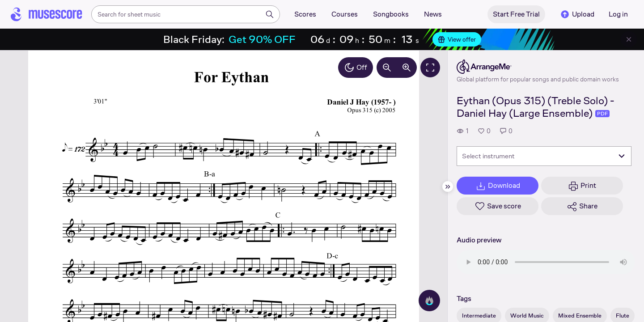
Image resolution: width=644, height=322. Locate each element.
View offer (457, 39)
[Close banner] (629, 39)
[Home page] (47, 14)
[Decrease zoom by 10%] (387, 68)
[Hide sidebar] (448, 186)
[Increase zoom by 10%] (407, 68)
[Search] (270, 14)
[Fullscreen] (430, 68)
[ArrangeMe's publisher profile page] (538, 67)
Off (356, 68)
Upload (577, 14)
